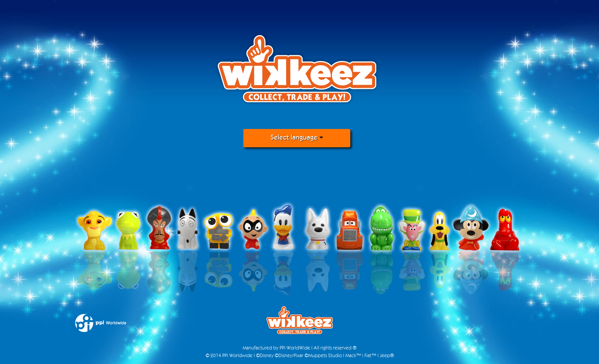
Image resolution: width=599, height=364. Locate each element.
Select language (297, 138)
